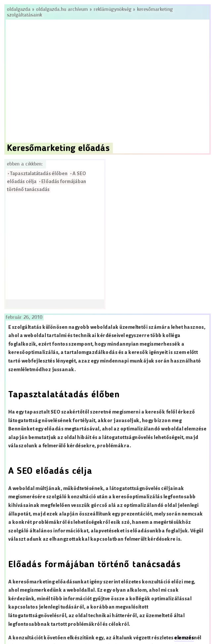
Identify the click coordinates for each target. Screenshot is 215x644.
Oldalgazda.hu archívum (62, 10)
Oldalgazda (20, 10)
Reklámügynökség (112, 10)
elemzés (184, 638)
